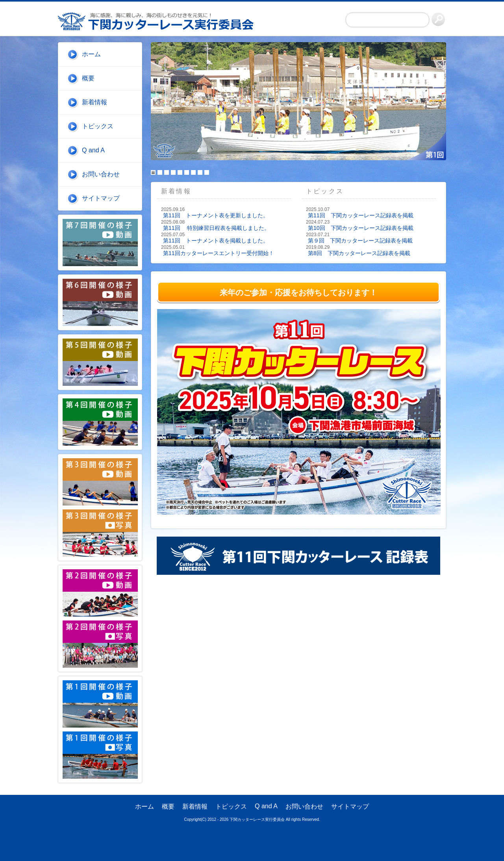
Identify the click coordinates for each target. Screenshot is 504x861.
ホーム (91, 54)
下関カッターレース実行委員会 (160, 21)
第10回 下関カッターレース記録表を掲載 (361, 228)
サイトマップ (101, 198)
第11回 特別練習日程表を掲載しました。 (216, 228)
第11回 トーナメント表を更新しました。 (216, 215)
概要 (88, 78)
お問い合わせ (101, 174)
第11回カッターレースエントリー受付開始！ (219, 253)
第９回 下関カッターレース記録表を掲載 (360, 241)
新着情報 (94, 102)
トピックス (98, 126)
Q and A (93, 150)
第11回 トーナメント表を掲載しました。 (216, 241)
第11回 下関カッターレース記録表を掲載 (361, 215)
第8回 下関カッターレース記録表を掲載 (359, 253)
